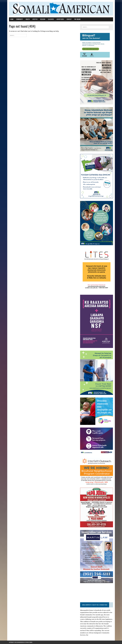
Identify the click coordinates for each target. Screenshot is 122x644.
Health (28, 19)
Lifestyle (35, 19)
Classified (51, 19)
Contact (69, 19)
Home (12, 19)
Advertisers (60, 19)
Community (20, 19)
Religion (43, 19)
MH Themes (30, 642)
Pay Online (77, 19)
